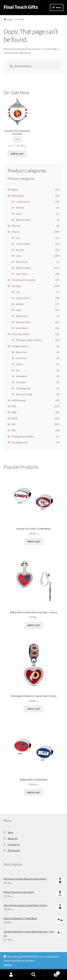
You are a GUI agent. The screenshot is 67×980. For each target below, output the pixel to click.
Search (33, 975)
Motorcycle (22, 262)
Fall (18, 370)
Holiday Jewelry (20, 346)
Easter (19, 364)
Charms (16, 232)
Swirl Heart (22, 274)
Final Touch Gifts (21, 7)
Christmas (21, 358)
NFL (14, 424)
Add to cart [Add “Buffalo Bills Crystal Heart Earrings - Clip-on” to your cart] (34, 625)
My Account (14, 850)
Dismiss (8, 965)
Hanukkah (21, 382)
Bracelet (16, 226)
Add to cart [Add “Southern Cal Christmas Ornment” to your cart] (17, 154)
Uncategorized (20, 442)
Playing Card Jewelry (23, 436)
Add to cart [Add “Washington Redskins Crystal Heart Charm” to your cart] (34, 709)
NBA (14, 412)
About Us (13, 838)
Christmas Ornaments (24, 280)
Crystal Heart (23, 202)
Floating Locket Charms (29, 340)
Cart (52, 972)
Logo (18, 214)
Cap (18, 238)
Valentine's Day (24, 394)
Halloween (21, 376)
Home (10, 19)
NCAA (15, 418)
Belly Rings (18, 196)
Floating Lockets (21, 334)
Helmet (20, 208)
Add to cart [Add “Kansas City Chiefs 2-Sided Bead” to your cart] (34, 541)
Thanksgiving (23, 388)
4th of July (21, 352)
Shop (10, 832)
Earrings (16, 286)
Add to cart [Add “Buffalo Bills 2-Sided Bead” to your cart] (34, 792)
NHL (14, 430)
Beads (15, 190)
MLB (14, 406)
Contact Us (14, 844)
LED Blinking (19, 400)
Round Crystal (23, 220)
